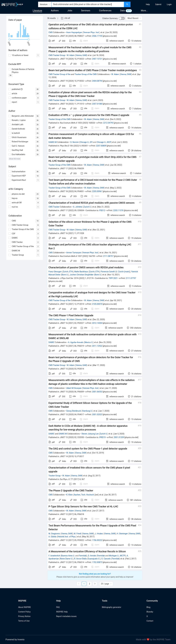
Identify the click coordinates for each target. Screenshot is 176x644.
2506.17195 (97, 36)
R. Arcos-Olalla (80, 559)
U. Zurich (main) (123, 272)
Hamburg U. (87, 411)
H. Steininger (122, 534)
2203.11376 (118, 210)
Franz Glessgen (55, 272)
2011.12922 (97, 346)
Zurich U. (87, 207)
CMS (51, 32)
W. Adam (71, 55)
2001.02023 (97, 414)
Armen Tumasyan (74, 253)
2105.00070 (97, 304)
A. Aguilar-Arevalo (76, 342)
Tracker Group (55, 476)
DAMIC (51, 342)
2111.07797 (131, 278)
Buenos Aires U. (68, 556)
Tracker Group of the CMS (86, 74)
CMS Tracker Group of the (60, 74)
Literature (37, 11)
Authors (55, 11)
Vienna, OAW (81, 55)
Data (122, 11)
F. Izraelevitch (54, 556)
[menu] (154, 4)
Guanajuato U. (94, 559)
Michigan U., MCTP (117, 556)
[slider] (9, 39)
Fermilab (83, 556)
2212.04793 (108, 123)
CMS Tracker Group (57, 55)
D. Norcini (75, 142)
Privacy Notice (24, 616)
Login (169, 4)
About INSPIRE (24, 607)
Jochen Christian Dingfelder (82, 275)
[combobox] (88, 4)
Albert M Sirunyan (74, 388)
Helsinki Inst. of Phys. (67, 537)
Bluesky (150, 612)
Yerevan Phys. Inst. (91, 32)
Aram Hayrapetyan (74, 32)
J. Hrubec (99, 534)
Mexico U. (89, 342)
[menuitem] (148, 4)
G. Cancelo (106, 559)
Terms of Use (24, 621)
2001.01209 (119, 437)
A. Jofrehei (78, 207)
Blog (148, 607)
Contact (150, 621)
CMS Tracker (54, 207)
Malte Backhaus (81, 272)
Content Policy (24, 612)
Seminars (86, 11)
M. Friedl (78, 534)
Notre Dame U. (66, 559)
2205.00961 (97, 191)
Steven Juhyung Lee (90, 434)
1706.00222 (97, 540)
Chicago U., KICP (104, 142)
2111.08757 (108, 256)
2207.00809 (101, 146)
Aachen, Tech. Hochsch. (84, 495)
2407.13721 (97, 59)
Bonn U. (65, 275)
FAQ (58, 607)
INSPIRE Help (62, 612)
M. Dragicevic (54, 534)
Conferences (105, 11)
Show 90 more (15, 159)
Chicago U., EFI (86, 142)
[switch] (122, 18)
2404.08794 (97, 81)
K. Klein (70, 495)
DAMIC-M (53, 142)
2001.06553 (97, 392)
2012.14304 (97, 323)
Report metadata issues (66, 616)
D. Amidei (92, 556)
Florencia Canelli (108, 272)
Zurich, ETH (68, 272)
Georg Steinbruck (74, 411)
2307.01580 (97, 104)
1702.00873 (97, 562)
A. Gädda (52, 537)
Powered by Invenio (15, 640)
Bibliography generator (112, 607)
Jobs (70, 11)
